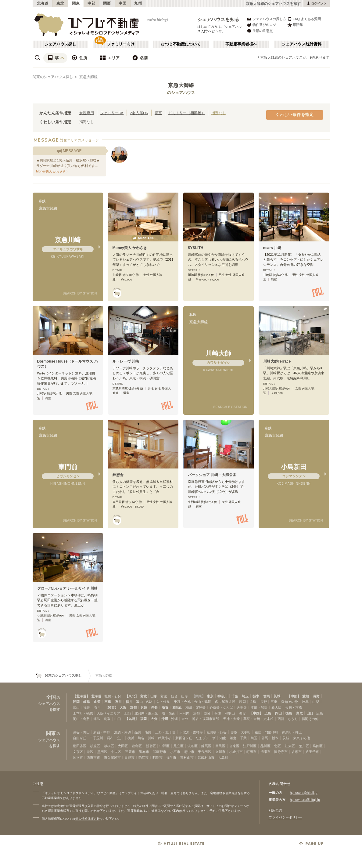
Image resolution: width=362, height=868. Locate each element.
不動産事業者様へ (241, 44)
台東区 (234, 746)
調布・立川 (115, 738)
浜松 (253, 702)
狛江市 (143, 758)
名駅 (149, 702)
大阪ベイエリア (108, 713)
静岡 (76, 702)
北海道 (43, 3)
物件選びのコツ (261, 25)
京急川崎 (68, 240)
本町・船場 (259, 707)
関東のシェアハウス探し (53, 77)
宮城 (143, 696)
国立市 (78, 758)
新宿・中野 (102, 732)
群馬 (267, 696)
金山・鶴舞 (203, 702)
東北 (60, 3)
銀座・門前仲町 (266, 732)
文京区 (78, 752)
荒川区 (304, 746)
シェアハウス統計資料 (302, 44)
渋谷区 (193, 746)
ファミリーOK (112, 113)
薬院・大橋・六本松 (258, 719)
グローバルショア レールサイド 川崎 (68, 588)
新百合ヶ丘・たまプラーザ (195, 738)
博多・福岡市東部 (206, 719)
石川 (118, 702)
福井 (129, 702)
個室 (158, 113)
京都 (133, 707)
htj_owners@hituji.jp (305, 800)
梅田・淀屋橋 (195, 707)
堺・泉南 (169, 713)
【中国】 (256, 713)
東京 (210, 696)
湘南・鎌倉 (228, 738)
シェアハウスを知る (218, 19)
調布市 (144, 752)
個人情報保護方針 (88, 819)
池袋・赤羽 (122, 732)
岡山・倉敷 (81, 719)
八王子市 (312, 752)
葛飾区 (318, 746)
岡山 (278, 713)
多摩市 (297, 752)
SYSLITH (196, 248)
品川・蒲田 (143, 732)
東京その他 (301, 738)
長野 (316, 696)
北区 (278, 746)
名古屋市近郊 (225, 702)
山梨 (97, 702)
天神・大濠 (231, 719)
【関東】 (199, 696)
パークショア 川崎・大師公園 (212, 475)
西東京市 (93, 758)
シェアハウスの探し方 (266, 19)
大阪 (123, 707)
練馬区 (206, 746)
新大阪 (276, 707)
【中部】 (294, 696)
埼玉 (245, 696)
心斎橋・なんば (221, 707)
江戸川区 (250, 746)
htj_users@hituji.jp (304, 793)
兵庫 (144, 707)
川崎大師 (218, 353)
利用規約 (275, 810)
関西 (107, 3)
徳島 (289, 713)
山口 (310, 713)
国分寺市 (281, 752)
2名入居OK (139, 113)
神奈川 (222, 696)
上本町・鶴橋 (83, 713)
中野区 (165, 746)
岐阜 (87, 702)
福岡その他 (310, 719)
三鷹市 (130, 752)
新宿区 (151, 746)
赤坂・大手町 (241, 732)
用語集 (295, 25)
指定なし (219, 113)
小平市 (175, 752)
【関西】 (111, 707)
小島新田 (294, 467)
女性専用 (87, 113)
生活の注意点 (259, 31)
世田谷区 (80, 746)
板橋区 (109, 746)
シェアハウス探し (60, 44)
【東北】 (132, 696)
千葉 (235, 696)
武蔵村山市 (206, 758)
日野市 (129, 758)
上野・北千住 (165, 732)
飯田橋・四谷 (217, 732)
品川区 (265, 746)
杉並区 (95, 746)
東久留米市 (112, 758)
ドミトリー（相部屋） (187, 113)
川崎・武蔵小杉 (160, 738)
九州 (138, 3)
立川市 (220, 752)
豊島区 (137, 746)
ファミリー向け (121, 44)
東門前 (68, 467)
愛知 (306, 696)
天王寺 (242, 707)
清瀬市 (265, 752)
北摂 (127, 713)
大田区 (123, 746)
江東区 (290, 746)
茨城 (277, 696)
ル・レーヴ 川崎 (126, 361)
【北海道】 (81, 696)
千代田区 (205, 752)
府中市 (189, 752)
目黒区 (220, 746)
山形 (154, 696)
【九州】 (132, 719)
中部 (91, 3)
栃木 (256, 696)
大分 (154, 719)
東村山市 (187, 758)
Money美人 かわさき (130, 248)
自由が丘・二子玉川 (88, 738)
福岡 (143, 719)
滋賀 (165, 707)
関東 (76, 3)
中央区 (116, 752)
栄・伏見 (163, 702)
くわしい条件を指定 (295, 115)
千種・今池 (182, 702)
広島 (268, 713)
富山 (139, 702)
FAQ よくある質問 (304, 19)
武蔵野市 (159, 752)
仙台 (174, 696)
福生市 (171, 758)
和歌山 (177, 707)
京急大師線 (88, 77)
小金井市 (236, 752)
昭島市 (158, 758)
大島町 (223, 758)
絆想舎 (118, 475)
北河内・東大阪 (146, 713)
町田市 (251, 752)
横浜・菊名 (136, 738)
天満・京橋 (294, 707)
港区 (90, 752)
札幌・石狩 (113, 696)
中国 (122, 3)
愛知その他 (290, 702)
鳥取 (299, 713)
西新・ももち (288, 719)
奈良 (155, 707)
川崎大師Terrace (277, 361)
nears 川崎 (272, 248)
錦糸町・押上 (292, 732)
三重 (108, 702)
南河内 (184, 713)
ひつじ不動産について (181, 44)
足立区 (179, 746)
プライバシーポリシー (285, 817)
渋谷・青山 (81, 732)
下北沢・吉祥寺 (191, 732)
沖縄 (165, 719)
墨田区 (102, 752)
